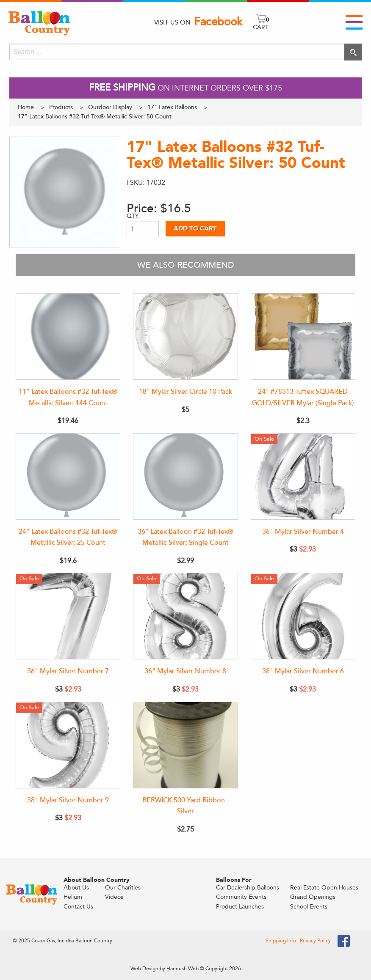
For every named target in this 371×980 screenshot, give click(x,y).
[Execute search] (353, 52)
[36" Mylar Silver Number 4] (303, 476)
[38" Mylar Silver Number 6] (303, 616)
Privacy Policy (315, 941)
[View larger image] (65, 192)
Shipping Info (281, 941)
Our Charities (123, 888)
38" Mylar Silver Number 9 (68, 800)
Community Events (241, 897)
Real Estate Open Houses (324, 888)
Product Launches (240, 907)
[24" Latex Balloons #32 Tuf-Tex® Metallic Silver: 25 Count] (68, 476)
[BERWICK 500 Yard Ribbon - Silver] (185, 745)
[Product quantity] (143, 229)
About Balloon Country (97, 880)
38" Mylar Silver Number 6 (303, 671)
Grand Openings (313, 897)
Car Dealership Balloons (248, 888)
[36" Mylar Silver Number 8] (185, 616)
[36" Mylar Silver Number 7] (68, 616)
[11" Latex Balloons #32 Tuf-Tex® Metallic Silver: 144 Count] (68, 336)
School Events (309, 907)
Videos (114, 897)
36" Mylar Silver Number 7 (68, 671)
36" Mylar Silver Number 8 (185, 671)
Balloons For (234, 880)
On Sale (264, 439)
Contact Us (78, 907)
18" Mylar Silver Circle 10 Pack (185, 392)
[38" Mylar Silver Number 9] (68, 745)
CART (261, 27)
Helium (73, 897)
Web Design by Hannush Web (165, 969)
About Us (76, 888)
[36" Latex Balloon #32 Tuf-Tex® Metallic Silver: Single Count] (185, 476)
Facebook (218, 22)
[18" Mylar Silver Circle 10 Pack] (185, 336)
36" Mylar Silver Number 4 (303, 532)
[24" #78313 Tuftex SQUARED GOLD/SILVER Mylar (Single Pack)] (303, 336)
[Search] (177, 52)
